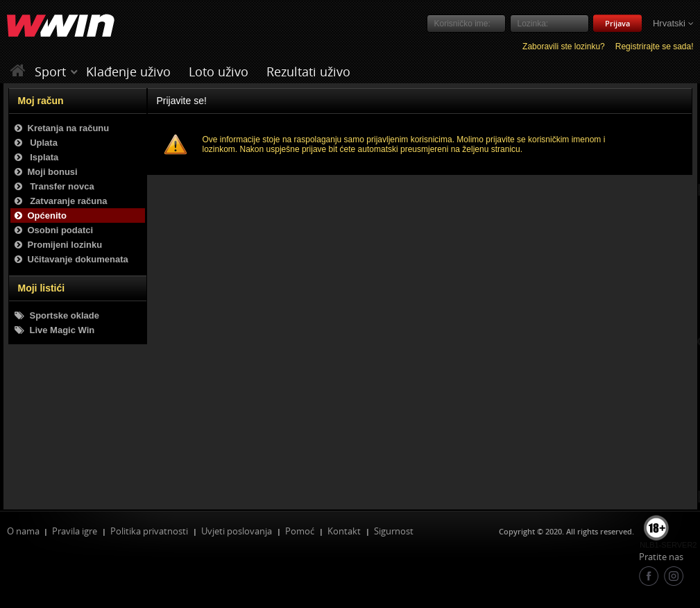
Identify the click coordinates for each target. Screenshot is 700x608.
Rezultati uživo (308, 71)
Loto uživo (219, 71)
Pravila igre (75, 531)
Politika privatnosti (149, 531)
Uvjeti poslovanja (237, 531)
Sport (50, 71)
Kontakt (344, 531)
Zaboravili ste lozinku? (564, 47)
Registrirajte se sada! (655, 47)
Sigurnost (394, 531)
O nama (23, 531)
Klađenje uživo (128, 71)
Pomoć (300, 531)
